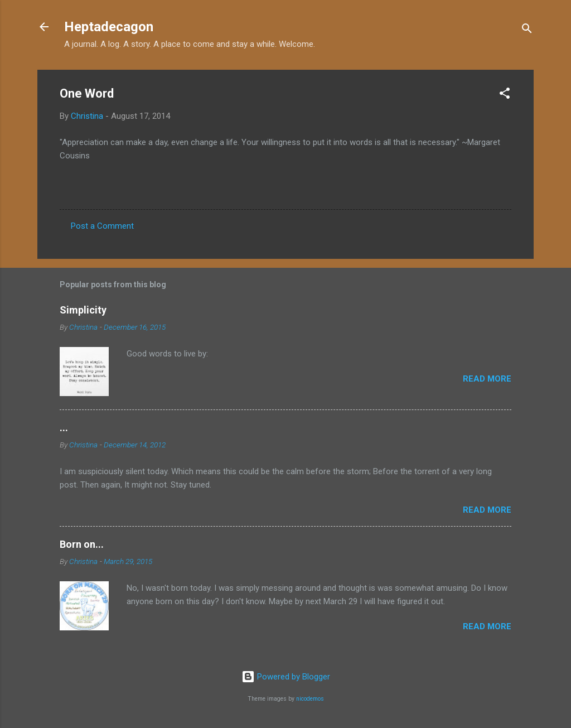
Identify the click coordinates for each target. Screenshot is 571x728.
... (64, 428)
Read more (487, 379)
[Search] (527, 30)
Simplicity (83, 310)
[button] (505, 95)
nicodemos (310, 699)
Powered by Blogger (286, 677)
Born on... (82, 544)
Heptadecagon (109, 27)
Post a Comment (102, 226)
